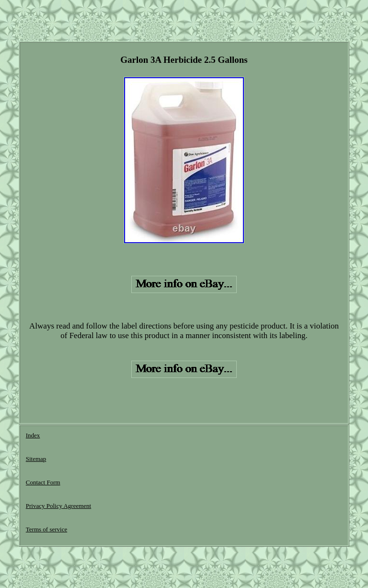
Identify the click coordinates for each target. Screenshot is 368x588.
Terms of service (46, 529)
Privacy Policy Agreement (58, 506)
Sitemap (36, 459)
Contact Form (43, 482)
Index (33, 435)
